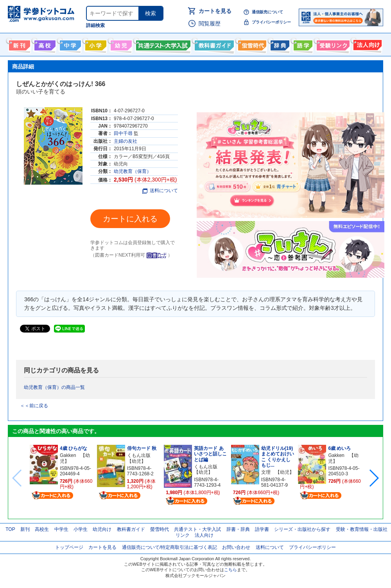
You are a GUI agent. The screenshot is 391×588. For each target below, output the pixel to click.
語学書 (302, 44)
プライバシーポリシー (271, 22)
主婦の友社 (126, 141)
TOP (10, 529)
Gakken (68, 455)
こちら (230, 570)
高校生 (42, 529)
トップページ (69, 547)
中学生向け (69, 44)
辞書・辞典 (238, 529)
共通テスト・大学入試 (162, 44)
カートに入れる (130, 219)
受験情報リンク (332, 44)
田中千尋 (123, 133)
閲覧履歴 (210, 23)
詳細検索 (95, 25)
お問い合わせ (236, 547)
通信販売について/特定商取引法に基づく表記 (169, 547)
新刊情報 (19, 44)
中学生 (61, 529)
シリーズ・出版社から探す (302, 529)
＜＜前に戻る (34, 406)
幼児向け (120, 44)
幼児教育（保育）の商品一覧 (54, 387)
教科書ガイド (213, 44)
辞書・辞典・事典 (279, 44)
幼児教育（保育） (133, 171)
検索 (151, 13)
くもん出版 (139, 455)
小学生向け (95, 44)
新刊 (25, 529)
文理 (266, 472)
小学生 (81, 529)
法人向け (367, 44)
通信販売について (267, 12)
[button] (374, 478)
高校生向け (44, 44)
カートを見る (215, 11)
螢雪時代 (251, 44)
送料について (160, 191)
